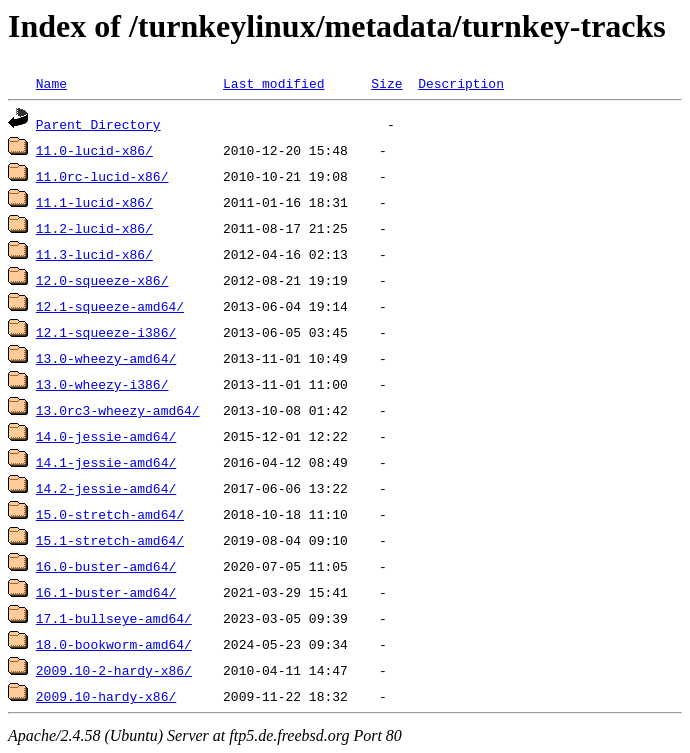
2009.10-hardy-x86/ (106, 696)
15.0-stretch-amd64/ (110, 514)
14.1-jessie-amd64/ (106, 462)
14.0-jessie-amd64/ (106, 436)
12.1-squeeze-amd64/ (110, 306)
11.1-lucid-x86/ (94, 202)
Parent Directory (98, 124)
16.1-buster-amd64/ (106, 592)
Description (461, 83)
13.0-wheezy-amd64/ (106, 358)
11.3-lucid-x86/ (94, 254)
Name (51, 83)
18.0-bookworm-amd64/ (114, 644)
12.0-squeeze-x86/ (102, 280)
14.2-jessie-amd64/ (106, 488)
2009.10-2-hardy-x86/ (114, 670)
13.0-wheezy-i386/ (102, 384)
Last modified (273, 83)
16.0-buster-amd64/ (106, 566)
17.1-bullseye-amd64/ (114, 618)
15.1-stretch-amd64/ (110, 540)
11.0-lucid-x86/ (94, 150)
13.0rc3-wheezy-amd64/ (118, 410)
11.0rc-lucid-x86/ (102, 176)
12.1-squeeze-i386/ (106, 332)
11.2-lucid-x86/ (94, 228)
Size (386, 83)
